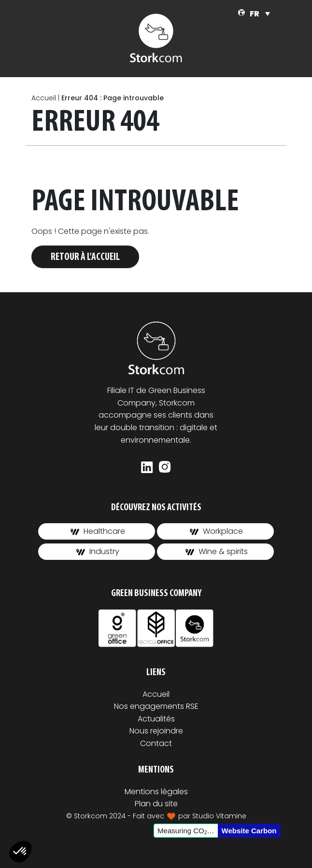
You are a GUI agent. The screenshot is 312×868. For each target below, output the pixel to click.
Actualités (156, 719)
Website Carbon (249, 831)
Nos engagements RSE (156, 706)
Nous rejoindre (156, 731)
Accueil (44, 98)
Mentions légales (156, 792)
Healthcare (98, 531)
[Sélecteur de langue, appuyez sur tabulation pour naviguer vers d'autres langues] (260, 14)
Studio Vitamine (219, 816)
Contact (156, 743)
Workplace (216, 531)
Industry (98, 551)
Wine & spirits (217, 551)
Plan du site (156, 804)
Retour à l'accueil (85, 257)
